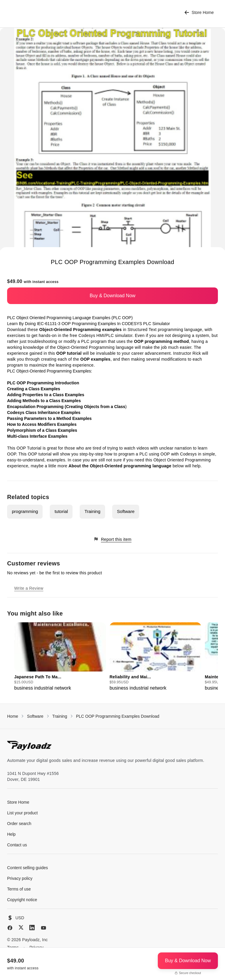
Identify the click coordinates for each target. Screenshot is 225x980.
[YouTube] (44, 928)
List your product (22, 813)
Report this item (112, 539)
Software (126, 511)
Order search (19, 824)
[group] (60, 657)
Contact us (17, 845)
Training (92, 511)
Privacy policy (20, 878)
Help (11, 834)
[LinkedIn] (32, 928)
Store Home (199, 13)
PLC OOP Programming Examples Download (118, 716)
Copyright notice (22, 900)
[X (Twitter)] (21, 927)
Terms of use (19, 889)
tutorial (61, 511)
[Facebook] (10, 928)
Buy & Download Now (113, 296)
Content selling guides (28, 868)
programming (25, 511)
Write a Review (29, 588)
